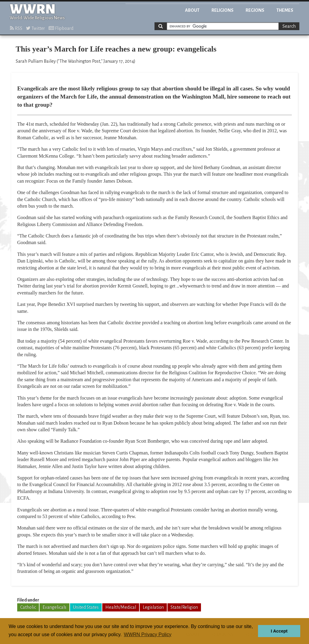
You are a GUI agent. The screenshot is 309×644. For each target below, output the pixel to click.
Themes (285, 10)
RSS (16, 28)
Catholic (28, 607)
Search (289, 26)
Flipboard (61, 28)
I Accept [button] (279, 631)
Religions (223, 10)
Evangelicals (54, 607)
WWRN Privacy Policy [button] (148, 635)
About (192, 10)
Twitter (35, 28)
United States (86, 607)
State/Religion (184, 607)
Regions (255, 10)
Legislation (153, 607)
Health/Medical (121, 607)
